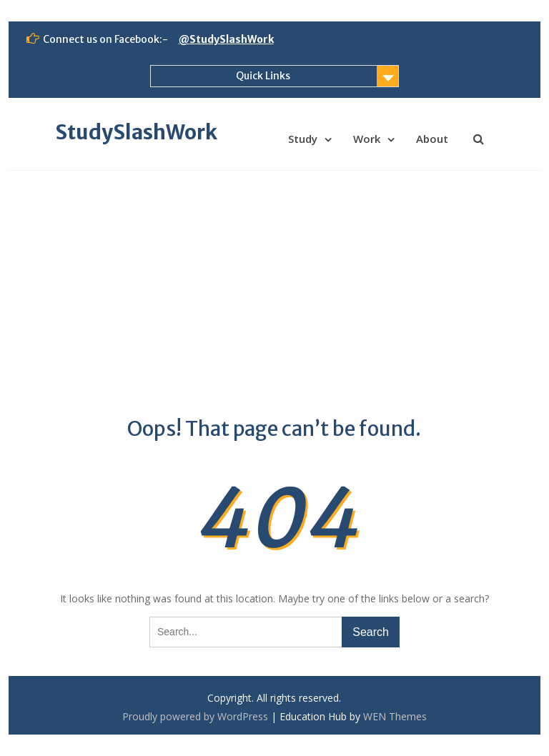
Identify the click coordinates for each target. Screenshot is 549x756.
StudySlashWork (136, 132)
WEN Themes (395, 716)
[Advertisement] (275, 278)
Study (303, 139)
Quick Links (263, 76)
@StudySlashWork (226, 39)
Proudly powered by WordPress (195, 716)
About (432, 139)
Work (367, 139)
